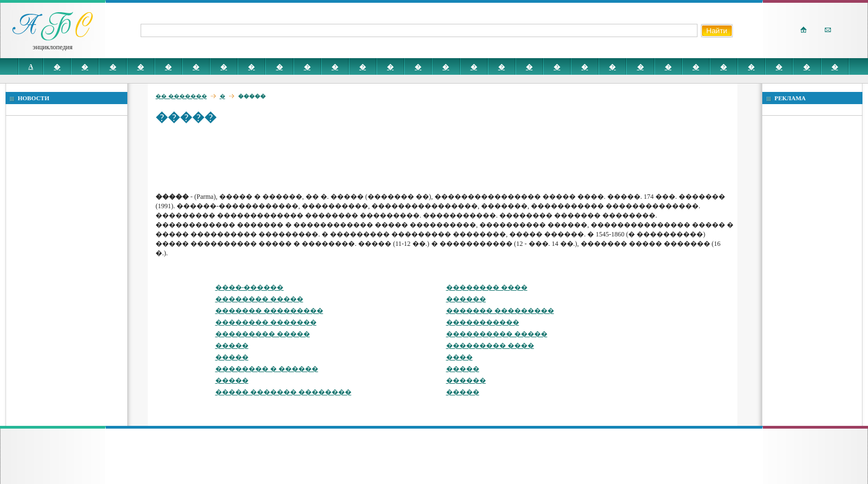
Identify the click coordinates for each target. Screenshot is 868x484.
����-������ (250, 287)
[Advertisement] (357, 158)
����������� (483, 322)
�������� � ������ (267, 369)
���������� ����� (497, 334)
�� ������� (181, 96)
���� (459, 357)
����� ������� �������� (283, 392)
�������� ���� (487, 287)
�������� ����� (259, 299)
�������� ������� (266, 322)
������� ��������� (269, 311)
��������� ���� (490, 346)
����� (232, 346)
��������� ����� (263, 334)
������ (466, 299)
